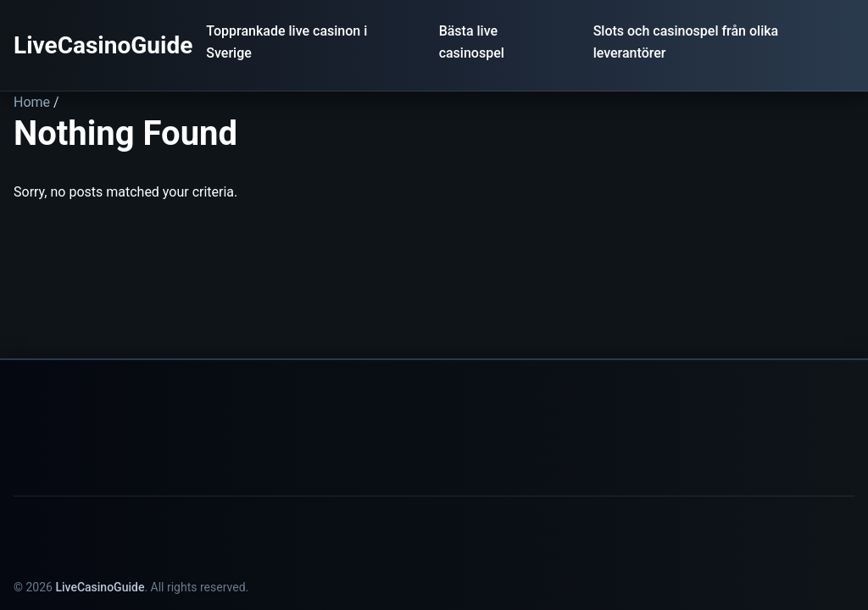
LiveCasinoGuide (103, 45)
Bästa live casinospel (472, 42)
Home (32, 102)
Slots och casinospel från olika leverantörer (686, 42)
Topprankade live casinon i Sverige (287, 42)
